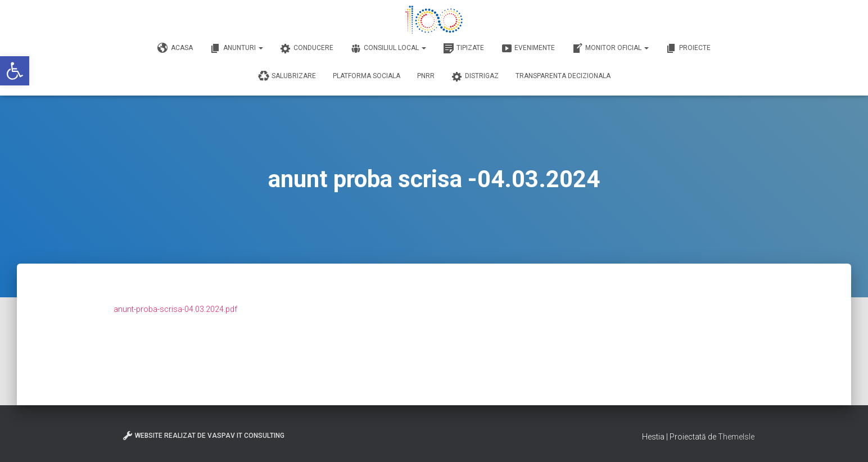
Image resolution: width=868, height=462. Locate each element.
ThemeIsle (736, 437)
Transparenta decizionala (563, 76)
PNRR (426, 76)
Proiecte (688, 48)
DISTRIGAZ (475, 76)
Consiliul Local (388, 48)
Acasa (175, 48)
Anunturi (236, 48)
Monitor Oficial (610, 48)
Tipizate (464, 48)
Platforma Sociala (367, 76)
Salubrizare (287, 76)
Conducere (307, 48)
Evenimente (528, 48)
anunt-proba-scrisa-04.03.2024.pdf (175, 309)
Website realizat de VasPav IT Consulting (203, 436)
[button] (15, 71)
